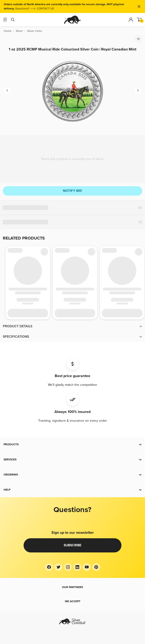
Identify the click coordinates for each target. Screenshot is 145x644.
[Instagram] (68, 567)
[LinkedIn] (77, 567)
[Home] (8, 31)
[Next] (138, 90)
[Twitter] (58, 567)
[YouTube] (87, 567)
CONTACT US (45, 9)
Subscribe (72, 545)
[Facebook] (49, 567)
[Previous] (7, 90)
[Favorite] (138, 39)
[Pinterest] (96, 567)
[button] (72, 326)
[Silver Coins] (35, 31)
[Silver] (19, 31)
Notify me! (73, 191)
